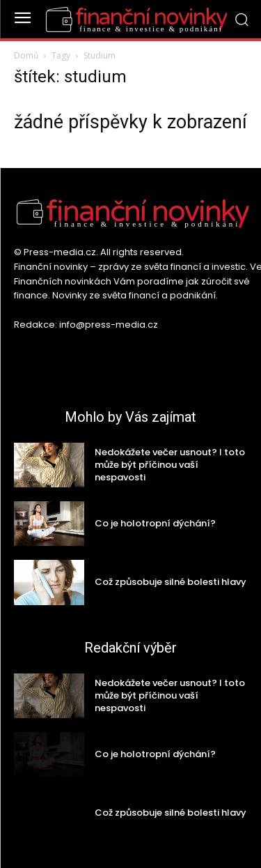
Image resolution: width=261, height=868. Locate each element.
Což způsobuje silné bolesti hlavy (171, 582)
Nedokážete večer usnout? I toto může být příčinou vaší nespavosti (170, 465)
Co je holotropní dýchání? (155, 523)
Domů (26, 55)
